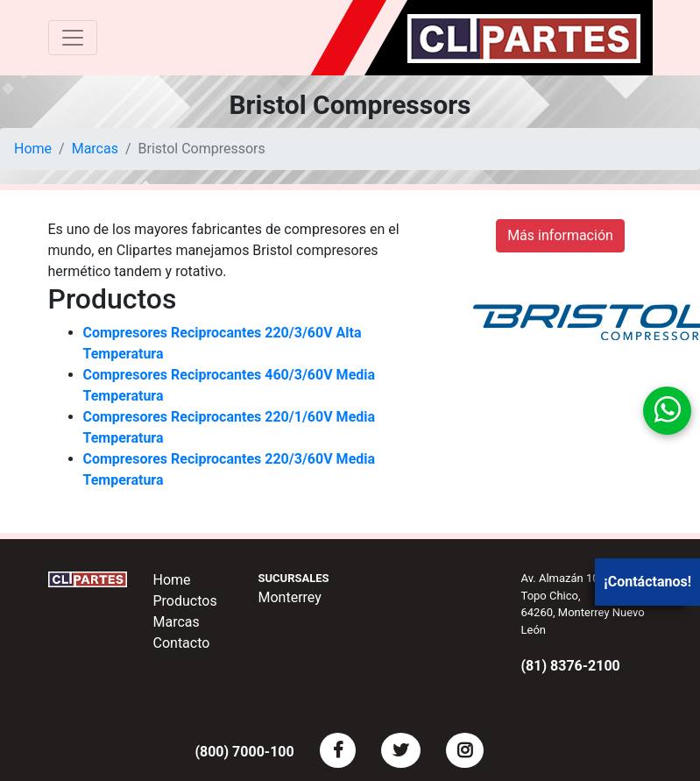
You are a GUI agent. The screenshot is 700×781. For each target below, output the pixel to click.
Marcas (95, 149)
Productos (185, 601)
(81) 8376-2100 (571, 666)
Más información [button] (560, 235)
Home (33, 149)
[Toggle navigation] (73, 38)
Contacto (182, 643)
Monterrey (290, 597)
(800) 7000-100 (244, 752)
